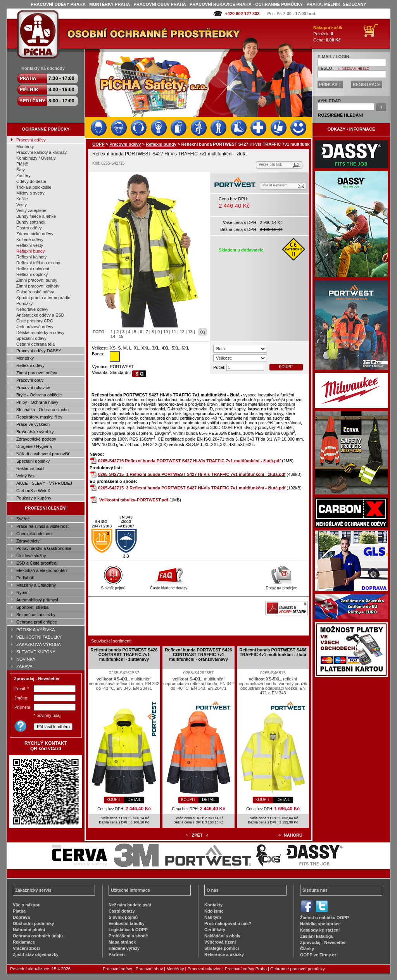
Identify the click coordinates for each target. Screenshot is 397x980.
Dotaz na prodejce (281, 586)
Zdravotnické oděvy (35, 234)
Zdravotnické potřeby (36, 439)
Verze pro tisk (270, 164)
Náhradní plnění (29, 930)
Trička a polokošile (34, 187)
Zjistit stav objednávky (36, 954)
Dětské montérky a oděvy (40, 332)
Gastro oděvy (29, 228)
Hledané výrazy (124, 948)
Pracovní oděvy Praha (246, 969)
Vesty (22, 205)
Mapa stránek (122, 942)
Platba (19, 911)
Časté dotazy (122, 911)
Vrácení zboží (26, 948)
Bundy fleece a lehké (36, 216)
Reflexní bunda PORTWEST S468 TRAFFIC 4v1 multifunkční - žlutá (273, 652)
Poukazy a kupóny (34, 498)
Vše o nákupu (27, 905)
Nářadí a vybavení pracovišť (43, 454)
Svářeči (23, 519)
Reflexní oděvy (30, 365)
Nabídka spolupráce (320, 924)
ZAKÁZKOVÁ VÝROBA (39, 644)
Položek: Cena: (328, 34)
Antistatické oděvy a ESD (40, 315)
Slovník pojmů (113, 586)
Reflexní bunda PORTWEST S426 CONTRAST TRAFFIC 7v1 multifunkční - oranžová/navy (199, 654)
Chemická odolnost (35, 534)
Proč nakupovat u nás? (228, 923)
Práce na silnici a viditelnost (42, 526)
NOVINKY (26, 659)
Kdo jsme (214, 911)
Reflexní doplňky (32, 274)
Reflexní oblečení (33, 269)
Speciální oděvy (31, 338)
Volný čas (25, 476)
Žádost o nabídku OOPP (325, 918)
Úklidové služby (31, 556)
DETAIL (134, 800)
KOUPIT (286, 367)
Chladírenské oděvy (35, 292)
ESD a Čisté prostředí (37, 563)
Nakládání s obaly (222, 936)
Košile (22, 199)
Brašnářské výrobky (35, 432)
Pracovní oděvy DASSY (39, 351)
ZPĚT (197, 835)
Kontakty (213, 905)
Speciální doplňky (33, 461)
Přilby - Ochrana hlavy (37, 402)
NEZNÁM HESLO (356, 69)
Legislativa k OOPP (128, 930)
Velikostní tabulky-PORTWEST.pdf (134, 500)
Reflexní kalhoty (31, 257)
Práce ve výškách (33, 424)
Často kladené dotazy (169, 586)
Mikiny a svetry (30, 193)
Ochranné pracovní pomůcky (298, 969)
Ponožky (24, 303)
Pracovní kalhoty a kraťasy (41, 152)
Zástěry (23, 176)
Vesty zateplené (31, 210)
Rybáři (22, 592)
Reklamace (24, 942)
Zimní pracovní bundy (37, 280)
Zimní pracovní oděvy (37, 373)
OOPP (98, 144)
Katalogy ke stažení (320, 930)
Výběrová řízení (220, 942)
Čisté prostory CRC (35, 321)
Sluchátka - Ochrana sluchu (42, 410)
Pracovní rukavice (33, 388)
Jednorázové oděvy (35, 327)
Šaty (21, 170)
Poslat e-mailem (275, 185)
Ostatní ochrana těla (35, 344)
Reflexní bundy (30, 251)
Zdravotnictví (28, 541)
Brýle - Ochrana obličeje (39, 395)
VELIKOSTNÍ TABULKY (39, 637)
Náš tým (213, 917)
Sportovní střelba (32, 607)
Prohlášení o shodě (128, 936)
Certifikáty (215, 930)
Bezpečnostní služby (36, 615)
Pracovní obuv (30, 380)
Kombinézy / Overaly (36, 158)
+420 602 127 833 (242, 14)
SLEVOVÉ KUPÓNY (36, 652)
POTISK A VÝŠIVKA (36, 630)
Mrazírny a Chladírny (36, 585)
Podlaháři (25, 578)
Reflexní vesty (30, 245)
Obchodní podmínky (33, 923)
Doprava (21, 917)
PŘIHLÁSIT (330, 84)
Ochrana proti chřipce (37, 622)
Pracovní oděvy (31, 140)
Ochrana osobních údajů (38, 936)
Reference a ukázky (224, 954)
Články (307, 949)
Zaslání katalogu (317, 936)
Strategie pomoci (222, 948)
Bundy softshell (31, 222)
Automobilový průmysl (37, 600)
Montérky (25, 146)
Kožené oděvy (30, 239)
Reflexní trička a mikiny (38, 263)
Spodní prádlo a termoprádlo (43, 298)
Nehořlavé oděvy (32, 309)
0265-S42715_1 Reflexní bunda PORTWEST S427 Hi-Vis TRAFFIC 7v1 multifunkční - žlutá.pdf (192, 474)
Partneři (117, 954)
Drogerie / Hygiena (34, 446)
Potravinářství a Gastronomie (44, 548)
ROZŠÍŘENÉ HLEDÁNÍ (340, 115)
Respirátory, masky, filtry (39, 417)
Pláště (22, 164)
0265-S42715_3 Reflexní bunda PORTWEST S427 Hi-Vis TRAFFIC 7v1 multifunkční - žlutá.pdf (192, 488)
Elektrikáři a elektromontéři (41, 570)
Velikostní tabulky (127, 923)
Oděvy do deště (31, 181)
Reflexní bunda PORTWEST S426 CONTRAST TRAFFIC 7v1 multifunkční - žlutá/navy (124, 654)
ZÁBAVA (24, 667)
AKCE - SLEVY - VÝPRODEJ (44, 483)
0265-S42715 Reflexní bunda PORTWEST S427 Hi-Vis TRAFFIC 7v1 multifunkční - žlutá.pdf (189, 461)
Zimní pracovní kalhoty (38, 286)
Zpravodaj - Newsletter (323, 942)
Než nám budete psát (130, 905)
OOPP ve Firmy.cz (318, 955)
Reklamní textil (30, 468)
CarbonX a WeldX (33, 491)
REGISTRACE (367, 84)
